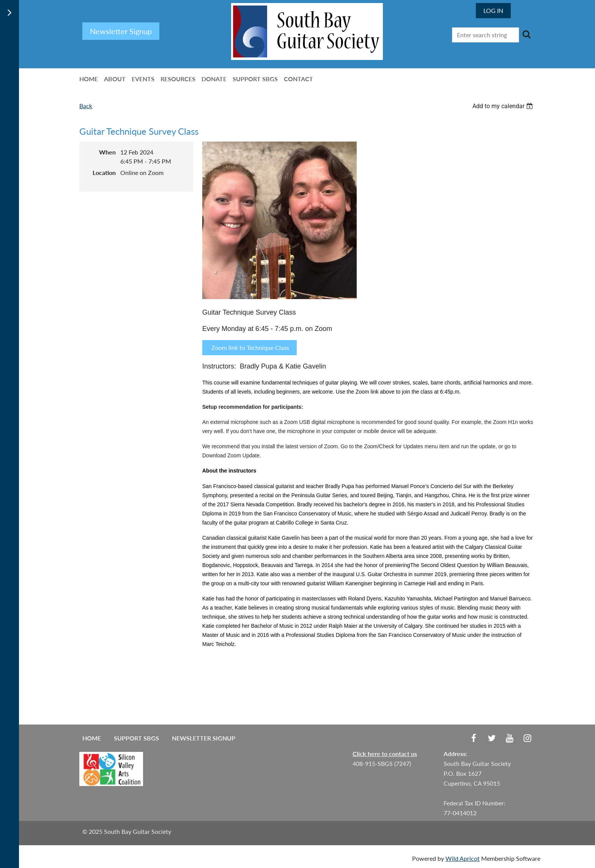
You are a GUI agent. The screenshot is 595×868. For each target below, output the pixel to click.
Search (526, 34)
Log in (493, 10)
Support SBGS (136, 738)
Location (104, 172)
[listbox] (504, 106)
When (107, 152)
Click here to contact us (385, 754)
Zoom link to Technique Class (249, 347)
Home (92, 738)
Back (86, 106)
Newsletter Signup (204, 738)
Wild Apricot (463, 858)
